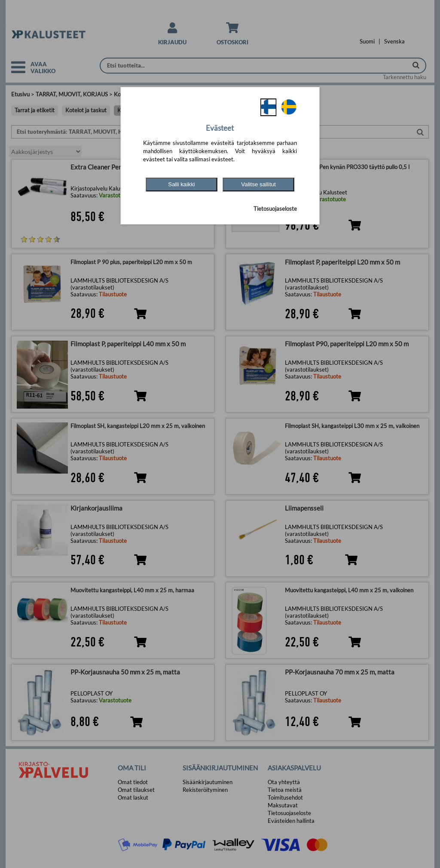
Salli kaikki (181, 184)
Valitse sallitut (258, 184)
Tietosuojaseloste (275, 209)
